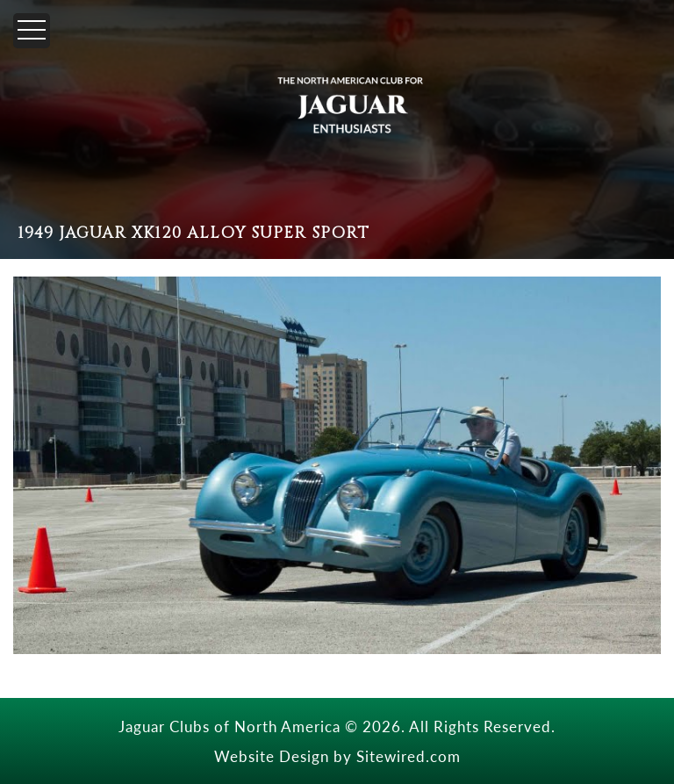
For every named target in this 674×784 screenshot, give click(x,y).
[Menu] (32, 31)
